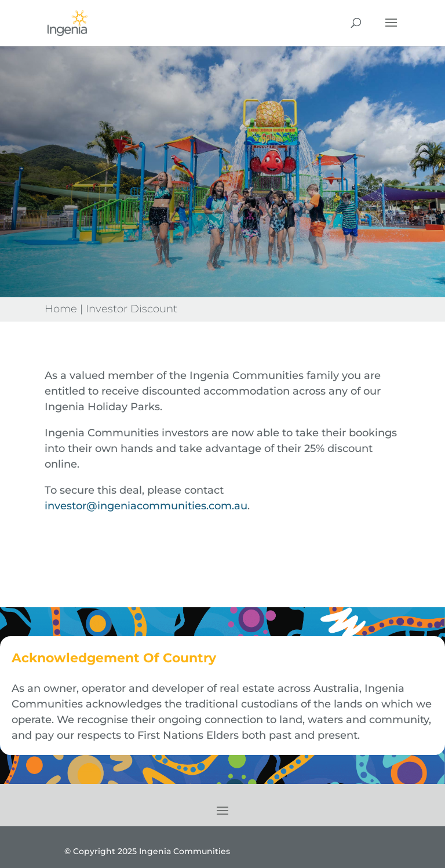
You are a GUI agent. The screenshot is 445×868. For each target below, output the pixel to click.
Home (61, 309)
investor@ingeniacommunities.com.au (146, 506)
